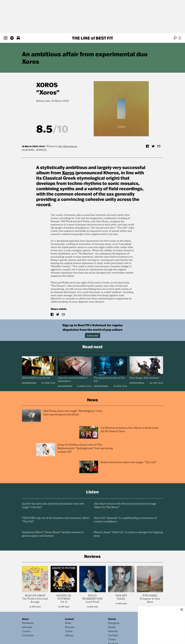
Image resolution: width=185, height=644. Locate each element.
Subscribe (93, 335)
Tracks (69, 631)
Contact (26, 631)
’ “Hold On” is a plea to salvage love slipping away (128, 534)
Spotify (112, 627)
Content (69, 619)
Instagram (114, 623)
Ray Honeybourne (68, 146)
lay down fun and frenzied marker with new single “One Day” (53, 506)
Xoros (47, 85)
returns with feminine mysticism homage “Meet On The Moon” (125, 506)
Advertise (27, 627)
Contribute (28, 636)
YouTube (113, 636)
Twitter (112, 640)
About (25, 619)
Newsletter (28, 623)
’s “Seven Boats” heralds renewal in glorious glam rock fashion (53, 534)
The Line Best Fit (92, 38)
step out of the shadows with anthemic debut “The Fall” (56, 520)
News (68, 623)
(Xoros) (41, 150)
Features (70, 627)
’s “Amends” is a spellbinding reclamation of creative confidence (125, 520)
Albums (28, 150)
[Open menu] (180, 38)
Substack (113, 631)
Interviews (29, 383)
